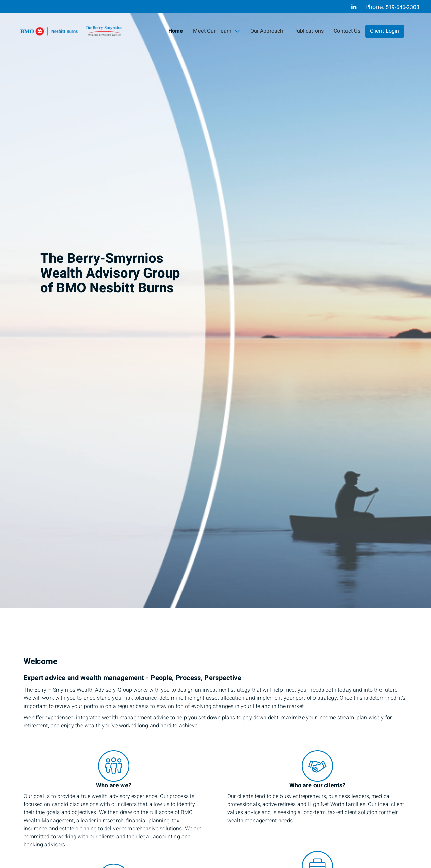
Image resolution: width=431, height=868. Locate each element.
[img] (215, 304)
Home (176, 31)
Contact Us (347, 31)
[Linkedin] (354, 7)
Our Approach (267, 31)
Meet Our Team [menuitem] (216, 31)
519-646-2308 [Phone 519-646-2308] (402, 7)
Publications (308, 31)
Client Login (385, 31)
